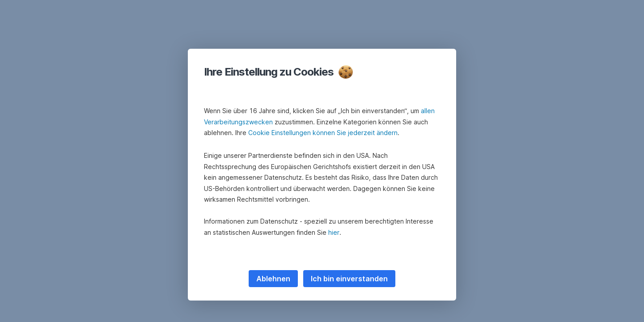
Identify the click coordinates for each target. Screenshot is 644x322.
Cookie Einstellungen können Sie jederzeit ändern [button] (323, 133)
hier (334, 232)
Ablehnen (273, 279)
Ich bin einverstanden (349, 279)
